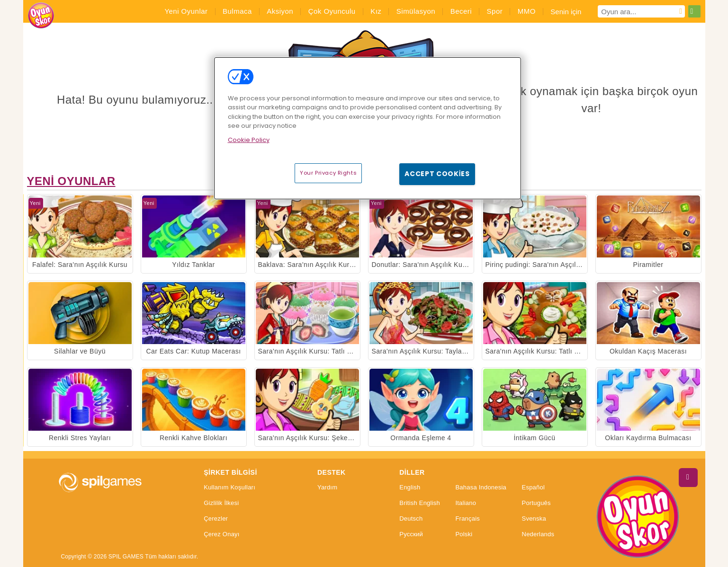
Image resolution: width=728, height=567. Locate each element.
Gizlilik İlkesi (221, 503)
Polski (464, 534)
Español (534, 487)
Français (467, 519)
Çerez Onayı (221, 534)
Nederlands (538, 534)
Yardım (327, 487)
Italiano (466, 503)
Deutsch (411, 519)
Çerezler (216, 519)
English (410, 487)
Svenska (534, 519)
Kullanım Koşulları (229, 487)
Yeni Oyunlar (71, 181)
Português (536, 503)
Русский (411, 534)
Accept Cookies (437, 174)
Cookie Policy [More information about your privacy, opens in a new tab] (249, 140)
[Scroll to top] (688, 478)
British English (420, 503)
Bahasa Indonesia (481, 487)
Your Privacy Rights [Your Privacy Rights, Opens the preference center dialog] (328, 173)
